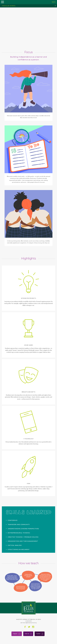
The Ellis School (9, 6)
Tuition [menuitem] (40, 634)
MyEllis (54, 2)
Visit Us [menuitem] (28, 634)
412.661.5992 (28, 621)
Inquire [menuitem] (17, 634)
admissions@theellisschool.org (28, 623)
